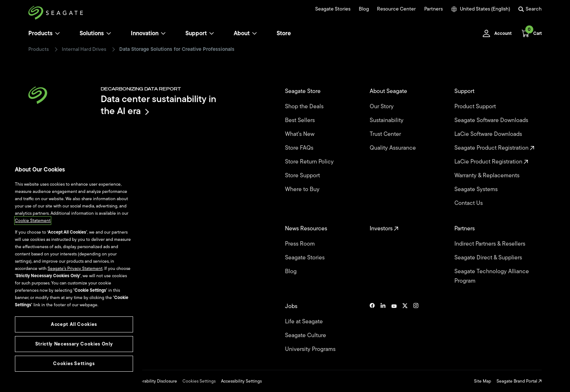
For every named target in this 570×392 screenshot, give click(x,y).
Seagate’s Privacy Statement (75, 268)
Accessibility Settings (241, 381)
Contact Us (469, 203)
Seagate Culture (306, 335)
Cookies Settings (199, 381)
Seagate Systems (477, 189)
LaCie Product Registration (491, 162)
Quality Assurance (394, 148)
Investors (384, 229)
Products (41, 33)
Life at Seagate (305, 322)
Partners (433, 9)
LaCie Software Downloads (489, 134)
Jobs (292, 306)
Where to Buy (303, 189)
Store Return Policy (310, 162)
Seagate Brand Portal (519, 381)
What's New (300, 134)
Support (196, 33)
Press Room (301, 244)
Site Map (483, 381)
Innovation (148, 33)
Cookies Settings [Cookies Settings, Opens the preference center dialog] (74, 363)
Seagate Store (304, 91)
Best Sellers (301, 120)
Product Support (476, 106)
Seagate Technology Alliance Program (492, 276)
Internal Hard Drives (84, 49)
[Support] (212, 33)
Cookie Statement (33, 221)
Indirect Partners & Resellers (491, 244)
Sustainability (387, 120)
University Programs (311, 349)
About (245, 33)
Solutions (95, 33)
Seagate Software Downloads (492, 120)
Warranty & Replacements (488, 175)
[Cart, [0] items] (529, 33)
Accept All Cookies (74, 324)
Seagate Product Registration (494, 148)
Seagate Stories (333, 9)
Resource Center (396, 9)
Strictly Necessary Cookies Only (74, 344)
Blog (364, 9)
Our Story (382, 106)
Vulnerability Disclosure (154, 381)
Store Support (303, 175)
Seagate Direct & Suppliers (489, 258)
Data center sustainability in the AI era (158, 105)
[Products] (57, 33)
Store (284, 33)
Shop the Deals (306, 106)
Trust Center (386, 134)
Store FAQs (300, 148)
